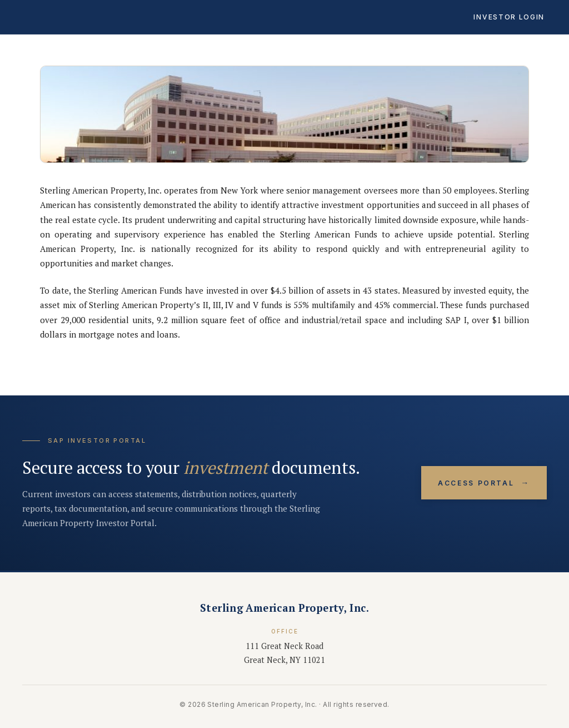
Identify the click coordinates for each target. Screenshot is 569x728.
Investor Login (509, 17)
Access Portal (484, 483)
